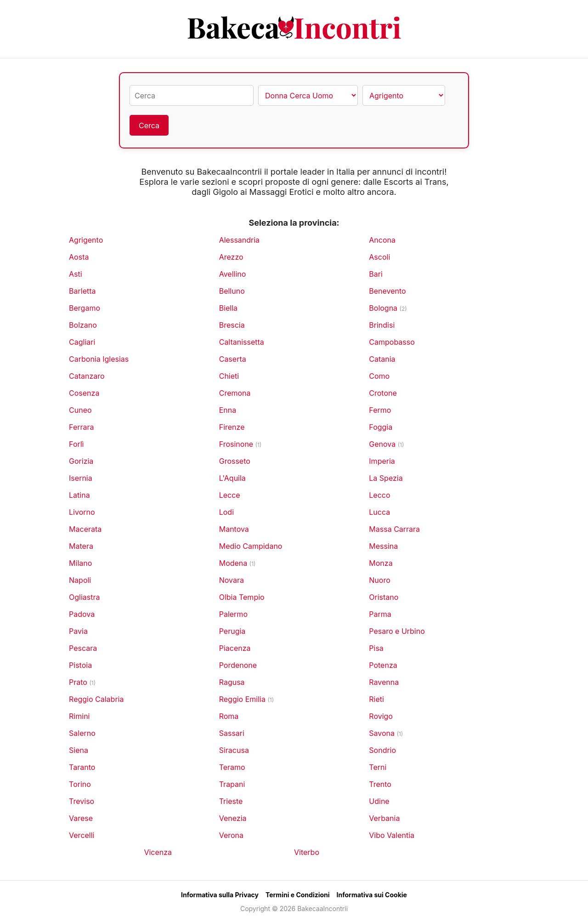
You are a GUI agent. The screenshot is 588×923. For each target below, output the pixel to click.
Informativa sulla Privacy (220, 895)
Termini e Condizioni (298, 895)
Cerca (149, 125)
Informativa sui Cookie (372, 895)
